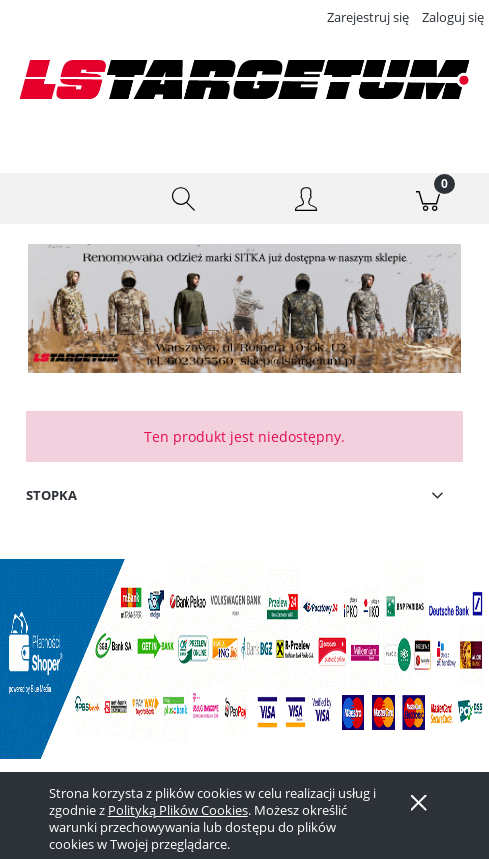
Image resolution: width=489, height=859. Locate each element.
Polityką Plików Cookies (178, 810)
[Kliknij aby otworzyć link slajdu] (225, 308)
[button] (61, 199)
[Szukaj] (183, 199)
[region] (244, 308)
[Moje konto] (306, 202)
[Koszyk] (428, 199)
